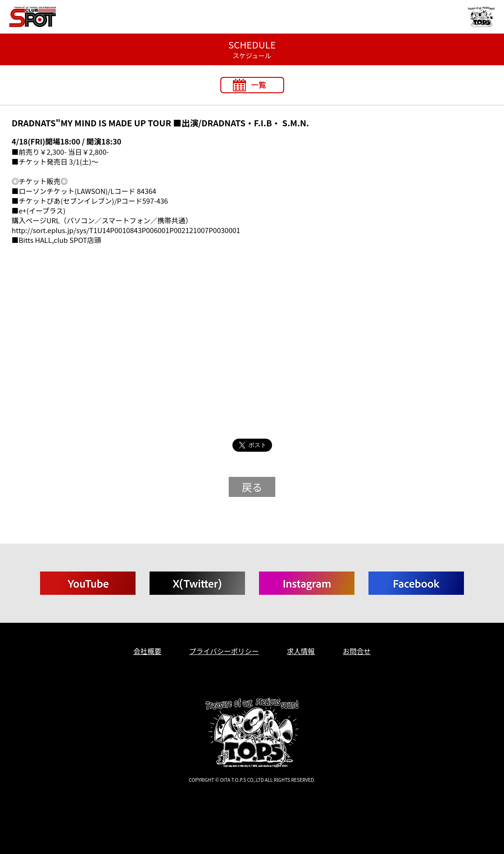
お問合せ (357, 651)
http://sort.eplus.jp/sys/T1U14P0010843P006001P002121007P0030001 (126, 230)
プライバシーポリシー (224, 651)
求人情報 (301, 651)
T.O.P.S (18, 795)
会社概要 (147, 651)
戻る (252, 487)
